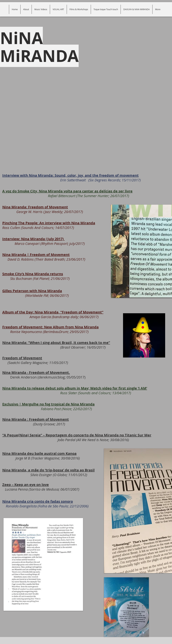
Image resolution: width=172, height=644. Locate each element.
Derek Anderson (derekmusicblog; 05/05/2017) (44, 375)
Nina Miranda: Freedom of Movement (35, 207)
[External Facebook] (86, 125)
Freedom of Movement (22, 358)
